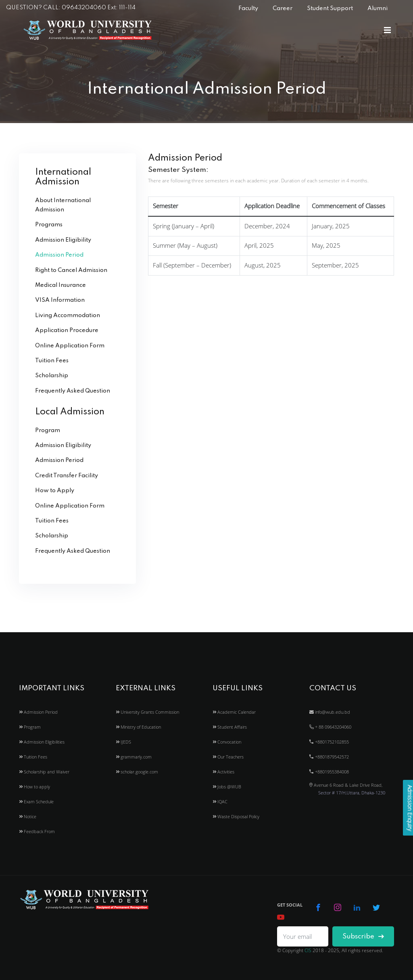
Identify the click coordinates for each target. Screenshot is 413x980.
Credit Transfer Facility (67, 476)
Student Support (330, 8)
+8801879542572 (329, 757)
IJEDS (123, 742)
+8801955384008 (329, 772)
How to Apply (55, 491)
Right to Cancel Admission (71, 270)
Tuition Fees (52, 361)
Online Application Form (70, 346)
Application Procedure (67, 330)
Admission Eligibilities (42, 742)
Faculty (248, 8)
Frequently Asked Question (73, 391)
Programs (49, 225)
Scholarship (52, 376)
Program (48, 430)
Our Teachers (228, 757)
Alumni (378, 8)
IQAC (220, 801)
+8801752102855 (329, 742)
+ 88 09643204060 (330, 727)
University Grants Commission (147, 712)
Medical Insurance (60, 285)
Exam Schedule (36, 801)
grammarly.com (134, 757)
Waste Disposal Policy (236, 816)
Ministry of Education (138, 727)
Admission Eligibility (63, 240)
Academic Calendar (234, 712)
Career (283, 8)
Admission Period (59, 255)
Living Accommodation (68, 316)
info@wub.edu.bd (330, 712)
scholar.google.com (137, 772)
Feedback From (37, 831)
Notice (28, 816)
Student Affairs (230, 727)
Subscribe (363, 937)
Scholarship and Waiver (44, 772)
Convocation (227, 742)
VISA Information (60, 300)
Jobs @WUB (227, 787)
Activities (223, 772)
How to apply (34, 787)
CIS (308, 950)
